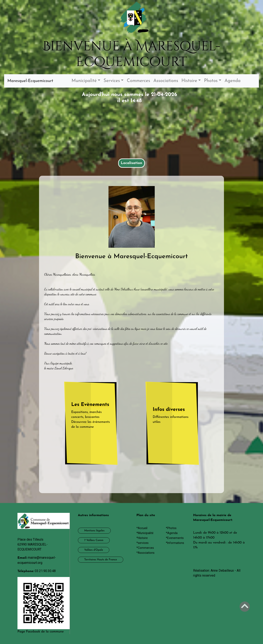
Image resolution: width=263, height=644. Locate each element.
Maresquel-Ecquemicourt (30, 81)
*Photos (171, 528)
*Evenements (175, 538)
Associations (166, 81)
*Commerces (145, 548)
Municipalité (84, 81)
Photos (211, 81)
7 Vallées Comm (94, 540)
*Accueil (142, 528)
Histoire (189, 81)
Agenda (233, 81)
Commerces (138, 81)
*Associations (145, 553)
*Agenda (172, 533)
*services (142, 543)
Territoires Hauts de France (101, 560)
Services (112, 81)
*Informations (175, 543)
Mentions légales (94, 531)
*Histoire (142, 538)
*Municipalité (145, 533)
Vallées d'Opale (94, 550)
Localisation (131, 163)
